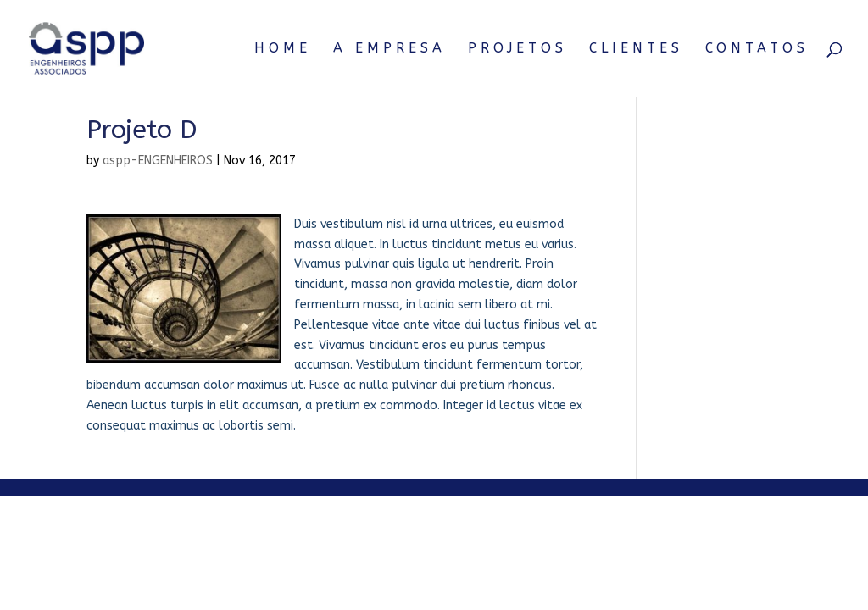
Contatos (757, 49)
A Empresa (389, 49)
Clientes (636, 49)
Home (283, 49)
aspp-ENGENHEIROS (158, 161)
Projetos (517, 49)
